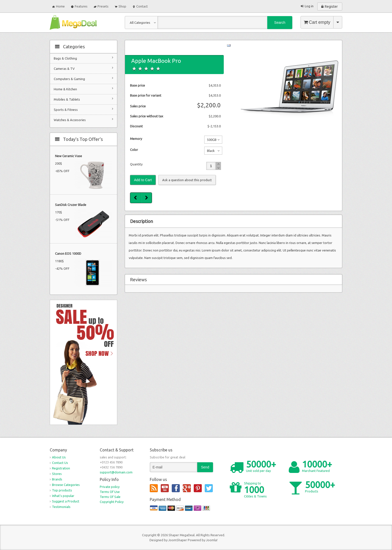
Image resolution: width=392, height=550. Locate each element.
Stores (57, 474)
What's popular (63, 496)
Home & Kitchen (83, 89)
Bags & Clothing (83, 58)
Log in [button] (309, 6)
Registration (61, 468)
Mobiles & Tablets (83, 99)
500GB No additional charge (211, 141)
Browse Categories (66, 485)
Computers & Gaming (83, 78)
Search (280, 23)
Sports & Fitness (83, 109)
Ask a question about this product (187, 180)
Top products (62, 490)
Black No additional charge (211, 152)
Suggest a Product (66, 501)
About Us (59, 457)
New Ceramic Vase (68, 156)
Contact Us (60, 463)
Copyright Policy (112, 502)
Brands (57, 479)
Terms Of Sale (110, 497)
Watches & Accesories (83, 119)
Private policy (110, 487)
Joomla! (212, 540)
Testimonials (61, 507)
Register (331, 7)
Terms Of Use (110, 492)
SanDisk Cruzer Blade (71, 205)
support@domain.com (116, 472)
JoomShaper (178, 540)
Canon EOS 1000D (68, 253)
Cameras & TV (83, 68)
